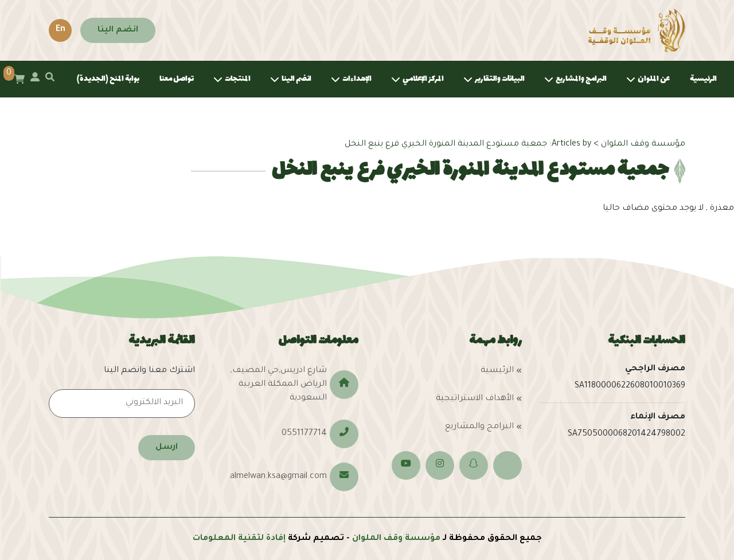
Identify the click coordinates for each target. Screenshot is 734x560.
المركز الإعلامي (423, 79)
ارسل (167, 448)
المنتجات (238, 79)
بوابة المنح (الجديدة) (108, 79)
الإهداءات (357, 79)
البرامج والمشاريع (581, 79)
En (60, 30)
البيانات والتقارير (500, 79)
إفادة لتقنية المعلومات (239, 539)
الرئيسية (703, 79)
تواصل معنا (177, 79)
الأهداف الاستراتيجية (475, 399)
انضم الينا (118, 30)
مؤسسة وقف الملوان (396, 539)
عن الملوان (654, 79)
